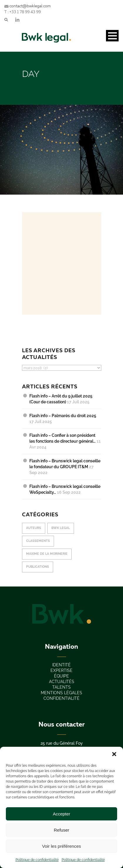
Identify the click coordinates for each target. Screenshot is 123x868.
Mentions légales (61, 693)
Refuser (61, 830)
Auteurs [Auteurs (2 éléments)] (34, 528)
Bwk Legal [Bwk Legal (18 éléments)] (61, 528)
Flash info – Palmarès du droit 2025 (63, 416)
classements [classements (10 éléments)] (38, 541)
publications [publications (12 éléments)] (38, 567)
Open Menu (112, 36)
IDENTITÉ (61, 665)
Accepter (61, 814)
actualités (62, 682)
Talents (61, 687)
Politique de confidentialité (37, 860)
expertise (61, 670)
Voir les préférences (61, 846)
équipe (61, 676)
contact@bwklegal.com (28, 6)
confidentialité (61, 698)
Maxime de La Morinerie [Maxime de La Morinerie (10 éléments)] (47, 554)
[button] (114, 754)
